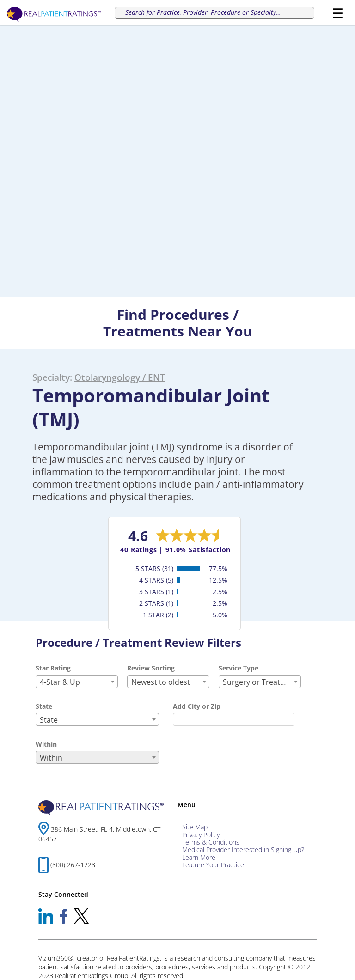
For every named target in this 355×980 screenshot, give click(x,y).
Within (46, 744)
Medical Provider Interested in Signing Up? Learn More (243, 853)
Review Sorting (151, 668)
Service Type (239, 668)
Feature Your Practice (213, 865)
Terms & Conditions (211, 842)
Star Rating (53, 668)
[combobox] (77, 682)
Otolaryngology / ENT (120, 377)
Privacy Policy (201, 835)
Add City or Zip (197, 706)
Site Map (195, 827)
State (44, 706)
